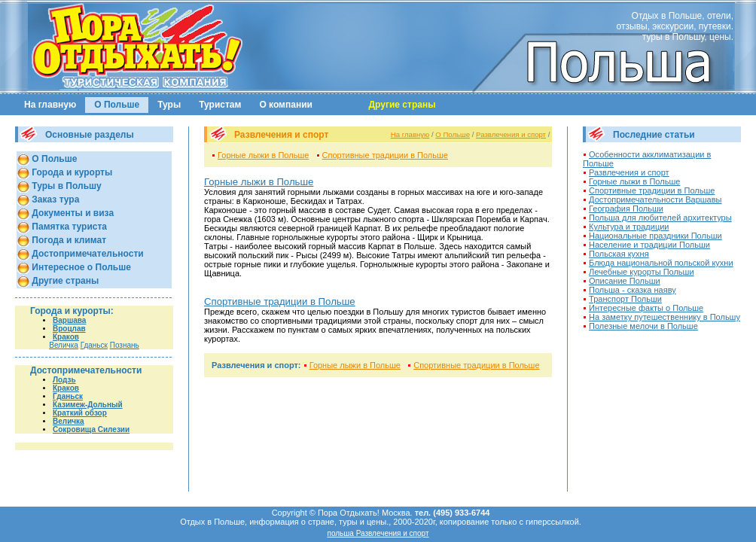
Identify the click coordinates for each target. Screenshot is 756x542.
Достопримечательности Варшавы (655, 199)
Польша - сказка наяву (633, 290)
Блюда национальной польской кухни (661, 263)
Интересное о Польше (80, 267)
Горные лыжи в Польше (263, 155)
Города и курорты (71, 172)
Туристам (220, 105)
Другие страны (64, 281)
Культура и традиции (629, 227)
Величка (64, 345)
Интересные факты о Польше (646, 308)
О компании (286, 105)
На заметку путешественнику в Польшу (665, 317)
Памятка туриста (68, 227)
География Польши (626, 209)
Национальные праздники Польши (655, 236)
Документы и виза (72, 213)
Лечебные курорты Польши (641, 272)
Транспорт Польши (625, 299)
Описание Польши (625, 281)
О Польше (117, 105)
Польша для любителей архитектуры (660, 218)
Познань (125, 345)
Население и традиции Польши (649, 245)
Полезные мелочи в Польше (643, 326)
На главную (50, 105)
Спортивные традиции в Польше (385, 155)
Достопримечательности (87, 254)
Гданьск (94, 345)
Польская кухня (619, 254)
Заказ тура (54, 199)
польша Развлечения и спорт (378, 533)
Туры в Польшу (66, 186)
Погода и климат (68, 240)
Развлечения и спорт (511, 134)
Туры (169, 105)
